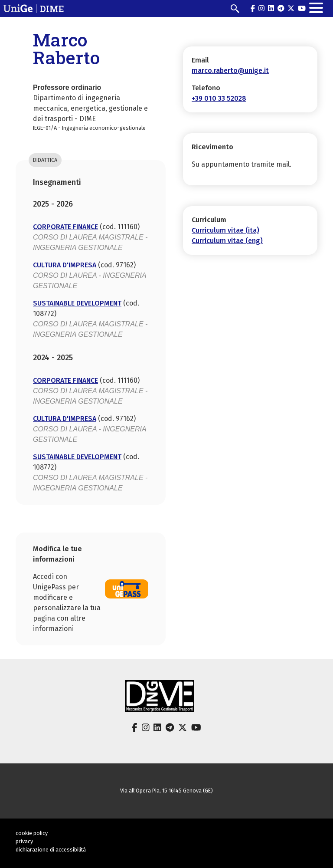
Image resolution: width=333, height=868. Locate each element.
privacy (24, 841)
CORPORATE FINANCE (65, 227)
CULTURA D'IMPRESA (65, 265)
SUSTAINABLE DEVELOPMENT (77, 303)
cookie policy (32, 833)
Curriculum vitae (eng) (227, 241)
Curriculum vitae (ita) (225, 230)
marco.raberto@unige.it (230, 71)
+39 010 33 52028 (219, 98)
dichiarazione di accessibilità (51, 850)
